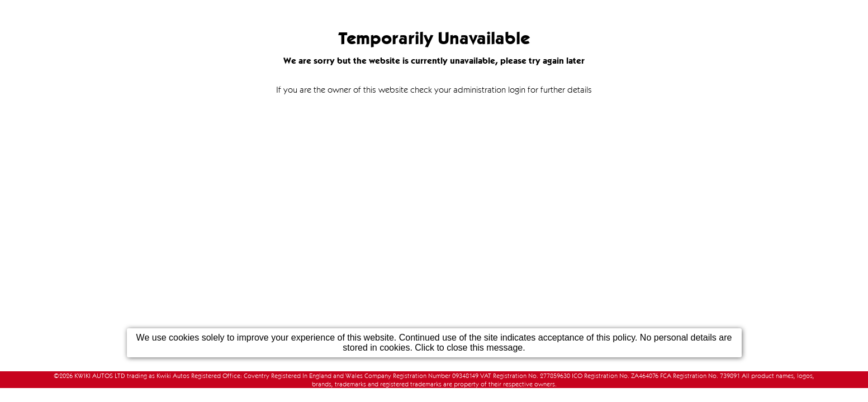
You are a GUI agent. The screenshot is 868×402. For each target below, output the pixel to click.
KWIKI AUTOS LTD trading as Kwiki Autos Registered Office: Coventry (172, 375)
